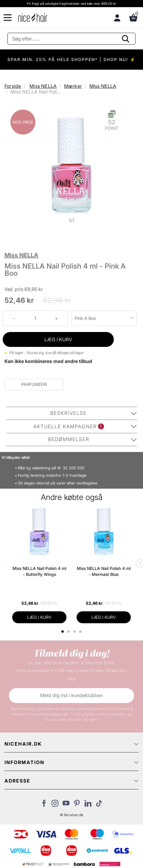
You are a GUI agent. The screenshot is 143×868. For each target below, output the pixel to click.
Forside (13, 86)
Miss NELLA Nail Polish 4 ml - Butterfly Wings (39, 571)
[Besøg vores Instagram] (55, 805)
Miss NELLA (43, 86)
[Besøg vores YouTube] (66, 805)
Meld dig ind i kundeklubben (71, 695)
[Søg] (71, 39)
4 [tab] (81, 632)
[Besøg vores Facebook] (44, 805)
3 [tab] (75, 632)
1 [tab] (63, 632)
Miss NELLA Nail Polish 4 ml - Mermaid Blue (104, 571)
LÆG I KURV (58, 339)
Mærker (73, 86)
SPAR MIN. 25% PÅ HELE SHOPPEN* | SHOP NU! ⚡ (71, 59)
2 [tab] (69, 632)
